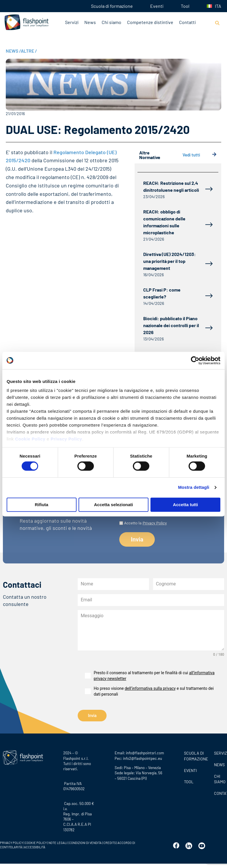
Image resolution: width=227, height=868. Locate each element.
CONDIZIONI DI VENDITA (85, 842)
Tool (185, 6)
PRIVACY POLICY (12, 842)
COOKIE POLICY (36, 842)
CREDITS (110, 842)
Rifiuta (41, 505)
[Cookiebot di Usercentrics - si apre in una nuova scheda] (195, 360)
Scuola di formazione (112, 6)
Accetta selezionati (113, 505)
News (90, 22)
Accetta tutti (186, 505)
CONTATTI (219, 792)
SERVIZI (219, 752)
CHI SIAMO (219, 778)
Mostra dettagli (193, 488)
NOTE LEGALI (58, 842)
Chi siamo (111, 22)
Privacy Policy (66, 439)
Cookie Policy (30, 439)
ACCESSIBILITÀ (34, 846)
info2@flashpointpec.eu (143, 758)
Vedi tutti (200, 155)
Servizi (72, 22)
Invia (92, 716)
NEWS (13, 51)
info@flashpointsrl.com (145, 752)
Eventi (157, 6)
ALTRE (29, 51)
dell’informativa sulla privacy (150, 688)
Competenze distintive (150, 22)
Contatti (187, 22)
